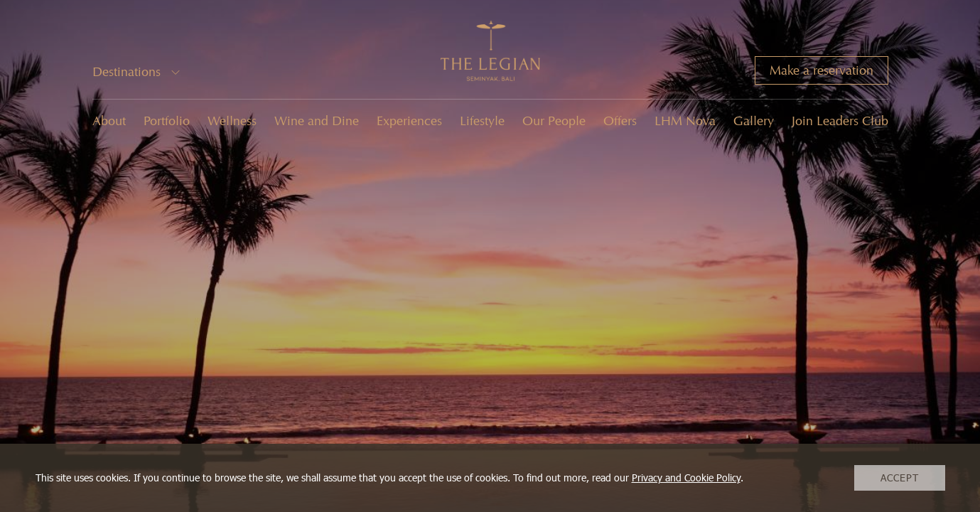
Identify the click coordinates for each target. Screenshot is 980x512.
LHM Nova (685, 121)
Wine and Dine (317, 121)
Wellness (232, 121)
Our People (554, 121)
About (109, 121)
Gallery (754, 121)
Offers (620, 121)
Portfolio (167, 121)
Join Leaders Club (840, 121)
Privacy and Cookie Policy (686, 478)
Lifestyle (482, 121)
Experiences (409, 121)
